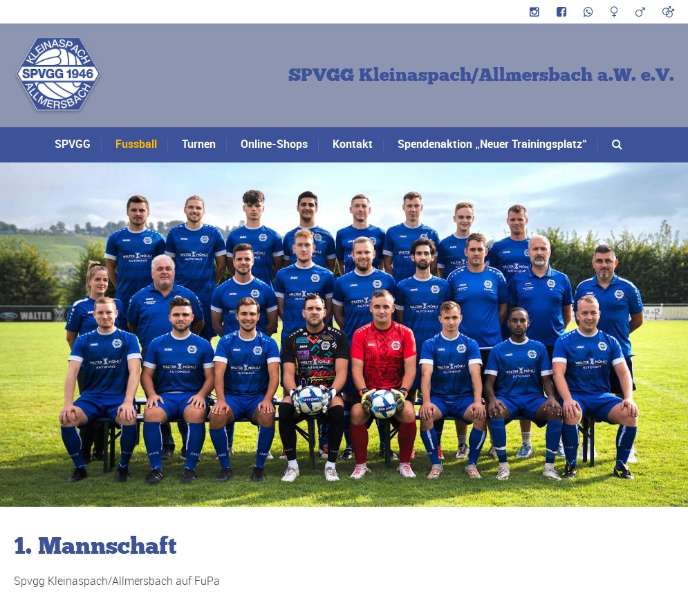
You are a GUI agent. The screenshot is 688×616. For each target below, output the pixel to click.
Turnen (199, 144)
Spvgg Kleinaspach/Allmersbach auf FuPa (117, 581)
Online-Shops (274, 144)
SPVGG (73, 144)
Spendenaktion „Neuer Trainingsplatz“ (492, 144)
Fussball (136, 144)
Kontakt (353, 144)
